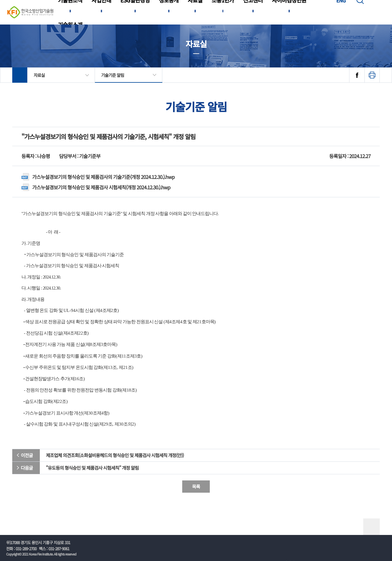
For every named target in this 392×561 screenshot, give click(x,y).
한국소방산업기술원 (30, 12)
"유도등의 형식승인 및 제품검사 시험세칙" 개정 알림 (92, 468)
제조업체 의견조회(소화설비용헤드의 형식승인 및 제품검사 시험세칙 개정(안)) (115, 455)
